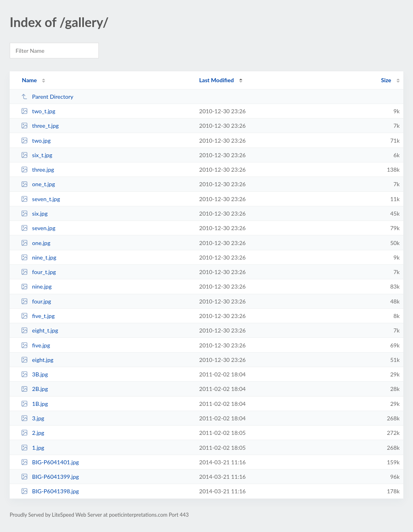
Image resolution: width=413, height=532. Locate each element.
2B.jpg (34, 389)
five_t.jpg (38, 316)
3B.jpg (34, 374)
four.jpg (36, 301)
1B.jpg (34, 404)
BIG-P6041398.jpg (50, 491)
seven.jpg (38, 228)
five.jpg (35, 345)
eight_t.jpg (40, 330)
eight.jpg (37, 360)
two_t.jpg (38, 111)
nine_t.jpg (39, 257)
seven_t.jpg (41, 199)
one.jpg (36, 243)
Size (386, 80)
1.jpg (33, 448)
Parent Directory (47, 97)
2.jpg (33, 433)
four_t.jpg (39, 272)
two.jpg (36, 140)
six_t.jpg (37, 155)
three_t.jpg (40, 126)
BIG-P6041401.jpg (50, 462)
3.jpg (33, 418)
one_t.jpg (38, 184)
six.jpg (34, 213)
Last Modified (217, 80)
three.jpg (38, 169)
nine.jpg (36, 286)
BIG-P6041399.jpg (50, 477)
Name (29, 80)
